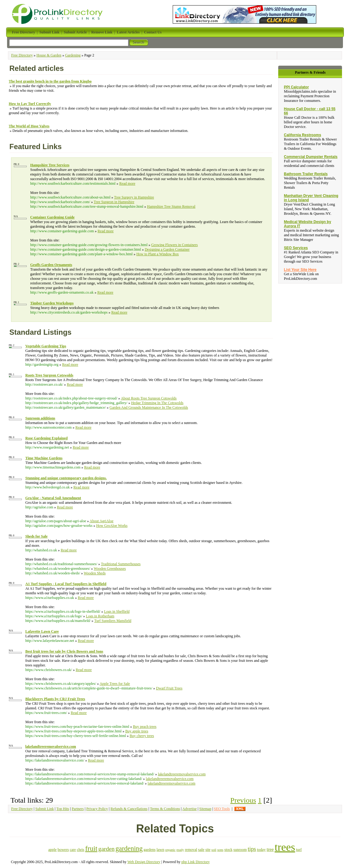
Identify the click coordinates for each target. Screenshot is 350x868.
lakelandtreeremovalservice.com (182, 774)
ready (180, 850)
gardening (129, 849)
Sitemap (205, 809)
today (262, 850)
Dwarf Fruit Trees (169, 688)
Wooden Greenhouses (110, 569)
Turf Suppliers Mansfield (113, 621)
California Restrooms (302, 135)
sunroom (240, 850)
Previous (243, 800)
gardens (150, 850)
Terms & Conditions (165, 809)
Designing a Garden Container (167, 249)
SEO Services (296, 248)
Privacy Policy (97, 809)
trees (285, 847)
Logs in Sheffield (117, 611)
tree (270, 849)
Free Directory (22, 55)
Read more (127, 183)
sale (201, 849)
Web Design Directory (144, 862)
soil (214, 850)
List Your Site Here (300, 270)
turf (299, 850)
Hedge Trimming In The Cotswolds (157, 403)
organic (171, 850)
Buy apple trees (137, 731)
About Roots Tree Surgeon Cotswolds (149, 398)
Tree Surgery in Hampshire (134, 197)
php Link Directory (196, 862)
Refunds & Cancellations (129, 809)
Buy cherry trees (142, 736)
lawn (160, 849)
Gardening (73, 55)
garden (106, 849)
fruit (91, 848)
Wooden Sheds (95, 573)
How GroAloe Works (112, 526)
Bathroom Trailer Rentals (306, 174)
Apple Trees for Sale (115, 684)
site (208, 850)
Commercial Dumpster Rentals (311, 157)
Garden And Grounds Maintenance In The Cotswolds (149, 407)
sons (220, 850)
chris (80, 850)
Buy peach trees (145, 727)
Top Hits (63, 809)
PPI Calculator (296, 87)
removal (191, 850)
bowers (63, 850)
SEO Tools (222, 809)
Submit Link (44, 809)
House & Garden (49, 55)
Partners (78, 809)
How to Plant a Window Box (157, 254)
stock (228, 850)
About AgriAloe (102, 521)
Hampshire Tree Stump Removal (171, 206)
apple (52, 850)
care (73, 850)
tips (252, 849)
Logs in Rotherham (100, 616)
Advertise (190, 809)
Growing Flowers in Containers (175, 245)
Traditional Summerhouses (121, 564)
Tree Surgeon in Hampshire (114, 202)
